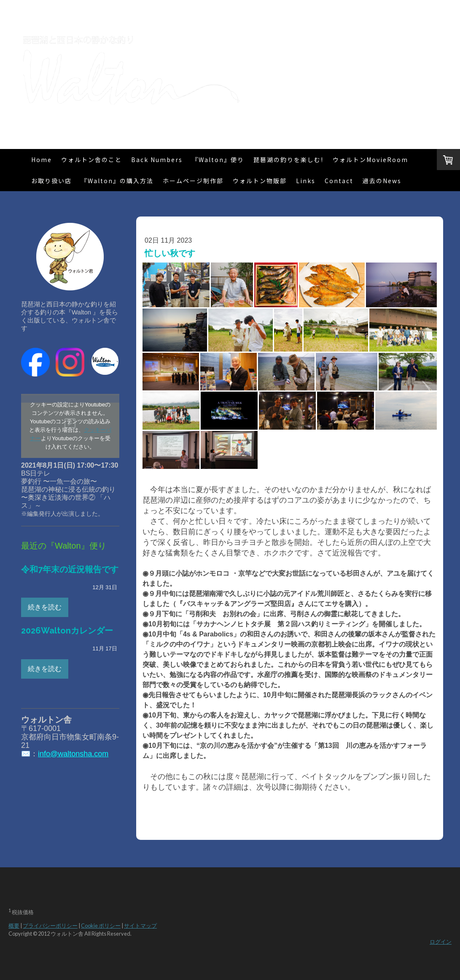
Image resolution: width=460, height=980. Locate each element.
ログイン (441, 942)
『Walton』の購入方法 (117, 181)
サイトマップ (140, 926)
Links (306, 181)
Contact (339, 181)
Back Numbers (157, 160)
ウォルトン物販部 (260, 181)
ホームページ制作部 (193, 181)
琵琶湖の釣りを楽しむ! (288, 160)
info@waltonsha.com (73, 754)
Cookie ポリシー (101, 926)
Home (42, 160)
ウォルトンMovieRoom (370, 160)
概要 (14, 926)
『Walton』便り (218, 160)
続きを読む (45, 607)
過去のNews (382, 181)
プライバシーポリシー (50, 926)
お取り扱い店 (51, 181)
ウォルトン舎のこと (91, 160)
